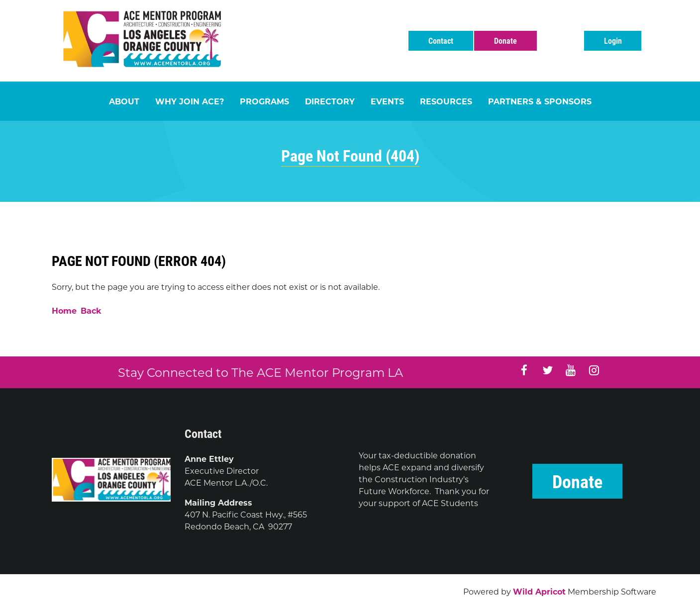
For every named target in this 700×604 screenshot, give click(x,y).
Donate (505, 41)
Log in (613, 41)
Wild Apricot (539, 591)
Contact (441, 41)
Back (91, 310)
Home (64, 310)
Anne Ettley (209, 459)
